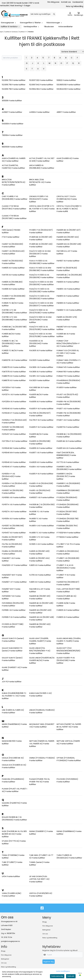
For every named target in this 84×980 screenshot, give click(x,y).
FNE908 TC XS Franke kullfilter (69, 310)
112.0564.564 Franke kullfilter (41, 89)
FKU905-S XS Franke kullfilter (42, 526)
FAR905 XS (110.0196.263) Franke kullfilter (12, 283)
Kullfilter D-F (23, 32)
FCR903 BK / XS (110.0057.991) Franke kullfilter (14, 328)
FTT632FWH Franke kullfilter (69, 533)
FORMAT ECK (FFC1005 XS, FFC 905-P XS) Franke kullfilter (68, 353)
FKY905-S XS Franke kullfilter (41, 544)
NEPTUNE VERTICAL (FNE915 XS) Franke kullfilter (68, 742)
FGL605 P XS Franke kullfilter (41, 409)
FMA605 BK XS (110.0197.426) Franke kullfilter (41, 604)
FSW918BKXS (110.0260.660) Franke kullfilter (68, 492)
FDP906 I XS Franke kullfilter (14, 610)
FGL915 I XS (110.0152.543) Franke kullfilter (40, 492)
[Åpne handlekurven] (79, 14)
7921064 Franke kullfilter (12, 135)
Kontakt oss (66, 2)
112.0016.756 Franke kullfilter (14, 85)
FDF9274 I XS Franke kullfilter (14, 512)
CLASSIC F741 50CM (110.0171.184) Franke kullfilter (14, 207)
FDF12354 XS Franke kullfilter (14, 402)
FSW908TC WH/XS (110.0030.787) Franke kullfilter (66, 476)
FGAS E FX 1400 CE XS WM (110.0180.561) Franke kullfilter (42, 269)
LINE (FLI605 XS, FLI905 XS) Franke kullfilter (13, 711)
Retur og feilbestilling (75, 6)
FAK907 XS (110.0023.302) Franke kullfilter (12, 262)
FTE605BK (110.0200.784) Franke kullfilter (67, 527)
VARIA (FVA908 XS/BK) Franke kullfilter (12, 895)
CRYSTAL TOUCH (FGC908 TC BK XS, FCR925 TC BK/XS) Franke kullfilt (69, 209)
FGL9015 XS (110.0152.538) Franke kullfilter (40, 442)
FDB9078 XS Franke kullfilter (14, 380)
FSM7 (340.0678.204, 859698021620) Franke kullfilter (66, 455)
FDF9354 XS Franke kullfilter (14, 519)
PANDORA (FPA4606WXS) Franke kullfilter (13, 780)
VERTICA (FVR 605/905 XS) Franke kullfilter (41, 895)
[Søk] (43, 14)
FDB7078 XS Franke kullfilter (14, 372)
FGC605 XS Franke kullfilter (41, 351)
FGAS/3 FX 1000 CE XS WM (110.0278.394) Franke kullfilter (40, 320)
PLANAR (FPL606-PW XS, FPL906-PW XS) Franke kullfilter (39, 782)
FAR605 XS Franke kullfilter (13, 268)
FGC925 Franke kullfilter (39, 380)
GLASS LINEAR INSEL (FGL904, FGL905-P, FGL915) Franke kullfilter (69, 641)
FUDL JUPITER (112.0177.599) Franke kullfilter (68, 590)
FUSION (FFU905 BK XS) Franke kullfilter (66, 597)
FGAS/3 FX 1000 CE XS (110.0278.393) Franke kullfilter (42, 311)
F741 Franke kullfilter (11, 237)
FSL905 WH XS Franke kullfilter (69, 448)
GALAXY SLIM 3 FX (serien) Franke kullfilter (13, 640)
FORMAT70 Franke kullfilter (68, 376)
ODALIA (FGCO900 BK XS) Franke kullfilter (13, 759)
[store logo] (14, 14)
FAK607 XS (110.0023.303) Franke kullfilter (12, 245)
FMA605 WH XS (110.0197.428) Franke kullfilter (42, 618)
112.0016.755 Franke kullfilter (14, 80)
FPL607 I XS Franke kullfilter (68, 409)
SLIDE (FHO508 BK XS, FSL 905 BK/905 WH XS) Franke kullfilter (14, 834)
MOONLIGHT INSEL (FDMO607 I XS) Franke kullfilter (42, 726)
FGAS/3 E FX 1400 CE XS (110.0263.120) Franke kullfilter (42, 297)
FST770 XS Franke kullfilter (68, 462)
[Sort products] (72, 52)
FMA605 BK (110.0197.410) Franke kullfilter (40, 597)
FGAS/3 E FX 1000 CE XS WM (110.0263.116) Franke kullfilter (42, 283)
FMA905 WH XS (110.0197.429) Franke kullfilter (69, 245)
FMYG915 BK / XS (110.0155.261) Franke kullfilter (69, 276)
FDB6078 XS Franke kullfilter (14, 367)
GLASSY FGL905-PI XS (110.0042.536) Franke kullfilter (66, 660)
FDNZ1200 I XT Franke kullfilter (15, 565)
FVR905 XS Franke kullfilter (68, 617)
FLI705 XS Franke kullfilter (40, 575)
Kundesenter (78, 2)
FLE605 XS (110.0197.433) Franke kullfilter (39, 552)
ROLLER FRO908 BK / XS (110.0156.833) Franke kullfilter (14, 818)
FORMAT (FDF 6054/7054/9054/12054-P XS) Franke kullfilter (68, 343)
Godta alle (71, 976)
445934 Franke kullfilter (39, 112)
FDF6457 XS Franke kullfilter (14, 434)
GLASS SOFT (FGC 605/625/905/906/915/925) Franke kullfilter (68, 651)
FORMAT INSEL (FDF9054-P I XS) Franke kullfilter (69, 362)
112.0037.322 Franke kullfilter (41, 80)
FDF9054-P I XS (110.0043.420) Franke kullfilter (11, 476)
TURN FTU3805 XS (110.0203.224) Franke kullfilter (69, 857)
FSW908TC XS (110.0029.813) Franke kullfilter (68, 485)
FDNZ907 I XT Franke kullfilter (14, 582)
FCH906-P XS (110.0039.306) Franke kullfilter (14, 297)
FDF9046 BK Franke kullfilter (14, 448)
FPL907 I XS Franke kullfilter (68, 420)
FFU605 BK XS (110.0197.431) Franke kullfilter (41, 238)
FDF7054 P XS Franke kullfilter (15, 441)
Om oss (45, 934)
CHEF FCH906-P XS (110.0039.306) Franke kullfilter (15, 198)
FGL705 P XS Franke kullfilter (41, 420)
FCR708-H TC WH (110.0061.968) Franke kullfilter (14, 318)
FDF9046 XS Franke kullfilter (14, 462)
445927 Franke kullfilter (12, 112)
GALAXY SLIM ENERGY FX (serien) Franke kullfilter (12, 649)
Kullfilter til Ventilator (11, 32)
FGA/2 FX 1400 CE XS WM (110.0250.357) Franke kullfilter (40, 254)
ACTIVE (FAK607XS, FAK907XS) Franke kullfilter (13, 167)
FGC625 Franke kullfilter (40, 360)
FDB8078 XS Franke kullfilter (14, 376)
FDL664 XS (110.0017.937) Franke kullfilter (12, 538)
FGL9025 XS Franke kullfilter (41, 462)
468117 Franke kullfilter (66, 112)
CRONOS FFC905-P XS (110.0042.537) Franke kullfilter (39, 199)
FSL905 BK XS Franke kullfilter (69, 441)
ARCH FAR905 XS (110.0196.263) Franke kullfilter (42, 167)
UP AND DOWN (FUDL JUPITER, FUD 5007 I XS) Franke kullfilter (39, 879)
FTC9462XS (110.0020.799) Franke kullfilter (68, 520)
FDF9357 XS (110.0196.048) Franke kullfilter (13, 527)
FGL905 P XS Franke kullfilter (41, 474)
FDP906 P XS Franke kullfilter (14, 617)
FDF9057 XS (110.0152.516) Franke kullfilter (13, 492)
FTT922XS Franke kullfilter (68, 537)
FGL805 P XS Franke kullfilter (41, 427)
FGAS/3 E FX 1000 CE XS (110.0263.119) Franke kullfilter (41, 276)
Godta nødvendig (57, 976)
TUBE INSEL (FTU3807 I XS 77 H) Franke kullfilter (41, 857)
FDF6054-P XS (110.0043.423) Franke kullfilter (14, 421)
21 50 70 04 (8, 937)
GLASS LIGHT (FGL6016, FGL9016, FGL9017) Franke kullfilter (40, 641)
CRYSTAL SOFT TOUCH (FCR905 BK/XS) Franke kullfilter (67, 199)
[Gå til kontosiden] (70, 14)
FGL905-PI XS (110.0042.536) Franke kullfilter (41, 485)
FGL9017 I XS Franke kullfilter (41, 453)
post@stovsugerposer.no (10, 941)
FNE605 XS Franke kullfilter (68, 282)
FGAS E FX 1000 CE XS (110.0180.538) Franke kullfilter (42, 262)
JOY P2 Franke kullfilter (12, 682)
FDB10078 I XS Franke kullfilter (15, 360)
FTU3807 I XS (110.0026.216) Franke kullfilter (68, 560)
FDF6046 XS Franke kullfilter (14, 409)
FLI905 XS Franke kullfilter (40, 582)
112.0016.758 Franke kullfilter (14, 89)
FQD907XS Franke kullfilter (68, 427)
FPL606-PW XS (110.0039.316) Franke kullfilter (69, 403)
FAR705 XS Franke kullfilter (13, 275)
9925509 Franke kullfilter (12, 147)
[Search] (54, 14)
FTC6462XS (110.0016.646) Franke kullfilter (68, 506)
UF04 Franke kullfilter (11, 876)
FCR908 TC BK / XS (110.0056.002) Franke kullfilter (11, 343)
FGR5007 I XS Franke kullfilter (42, 497)
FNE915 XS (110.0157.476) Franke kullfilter (67, 318)
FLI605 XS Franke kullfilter (40, 565)
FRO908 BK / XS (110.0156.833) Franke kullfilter (69, 435)
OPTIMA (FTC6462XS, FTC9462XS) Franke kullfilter (69, 759)
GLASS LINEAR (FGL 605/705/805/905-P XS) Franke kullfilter (40, 651)
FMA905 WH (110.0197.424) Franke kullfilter (68, 238)
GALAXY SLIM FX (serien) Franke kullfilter (12, 659)
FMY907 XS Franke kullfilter (68, 261)
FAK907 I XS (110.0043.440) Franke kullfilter (13, 252)
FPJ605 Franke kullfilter (67, 387)
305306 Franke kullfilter (12, 101)
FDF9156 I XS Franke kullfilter (14, 497)
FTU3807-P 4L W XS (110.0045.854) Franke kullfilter (66, 568)
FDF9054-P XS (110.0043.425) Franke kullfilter (14, 485)
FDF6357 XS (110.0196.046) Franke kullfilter (13, 428)
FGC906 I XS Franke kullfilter (41, 367)
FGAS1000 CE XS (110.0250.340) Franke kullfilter (38, 343)
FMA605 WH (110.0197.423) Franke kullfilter (40, 611)
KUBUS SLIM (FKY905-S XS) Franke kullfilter (40, 694)
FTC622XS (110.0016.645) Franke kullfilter (67, 499)
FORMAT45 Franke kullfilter (68, 367)
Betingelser (46, 930)
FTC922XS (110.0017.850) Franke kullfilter (67, 513)
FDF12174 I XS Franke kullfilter (14, 395)
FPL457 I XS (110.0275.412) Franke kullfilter (67, 396)
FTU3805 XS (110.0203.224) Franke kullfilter (68, 552)
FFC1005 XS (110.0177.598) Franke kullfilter (13, 626)
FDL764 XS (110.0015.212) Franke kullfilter (12, 545)
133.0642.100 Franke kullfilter (69, 89)
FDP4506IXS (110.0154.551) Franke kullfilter (13, 604)
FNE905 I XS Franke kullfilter (68, 289)
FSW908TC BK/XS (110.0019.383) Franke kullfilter (69, 468)
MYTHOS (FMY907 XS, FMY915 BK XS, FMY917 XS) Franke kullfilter (69, 727)
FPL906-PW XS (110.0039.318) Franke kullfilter (69, 414)
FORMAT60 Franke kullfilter (68, 372)
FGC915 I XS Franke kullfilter (41, 376)
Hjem (2, 32)
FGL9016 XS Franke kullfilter (41, 448)
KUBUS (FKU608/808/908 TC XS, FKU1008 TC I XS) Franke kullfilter (14, 696)
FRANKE (31, 32)
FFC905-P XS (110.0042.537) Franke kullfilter (41, 231)
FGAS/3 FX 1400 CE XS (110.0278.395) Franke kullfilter (42, 328)
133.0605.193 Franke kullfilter (68, 85)
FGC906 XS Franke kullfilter (41, 372)
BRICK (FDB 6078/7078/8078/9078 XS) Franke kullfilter (14, 182)
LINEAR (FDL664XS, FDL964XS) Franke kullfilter (42, 711)
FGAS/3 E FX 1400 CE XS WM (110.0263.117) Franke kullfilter (42, 304)
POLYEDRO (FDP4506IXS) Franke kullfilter (67, 780)
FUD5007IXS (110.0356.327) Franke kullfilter (68, 583)
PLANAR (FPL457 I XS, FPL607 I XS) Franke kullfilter (14, 790)
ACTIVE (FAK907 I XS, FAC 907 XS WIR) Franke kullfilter (42, 160)
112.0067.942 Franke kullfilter (41, 85)
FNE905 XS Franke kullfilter (68, 296)
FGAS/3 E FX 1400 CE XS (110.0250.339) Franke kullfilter (42, 290)
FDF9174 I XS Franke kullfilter (14, 505)
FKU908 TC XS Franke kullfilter (42, 533)
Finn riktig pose (53, 2)
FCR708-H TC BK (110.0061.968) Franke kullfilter (14, 311)
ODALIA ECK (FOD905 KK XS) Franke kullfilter (14, 766)
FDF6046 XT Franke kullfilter (14, 413)
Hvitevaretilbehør (66, 27)
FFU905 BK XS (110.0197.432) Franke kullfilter (41, 245)
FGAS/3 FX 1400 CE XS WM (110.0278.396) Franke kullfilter (42, 335)
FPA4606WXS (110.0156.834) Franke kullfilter (68, 382)
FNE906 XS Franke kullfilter (68, 303)
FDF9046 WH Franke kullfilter (14, 453)
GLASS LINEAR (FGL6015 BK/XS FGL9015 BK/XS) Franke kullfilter (42, 660)
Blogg (45, 922)
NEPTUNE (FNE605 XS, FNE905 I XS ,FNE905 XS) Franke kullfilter (42, 744)
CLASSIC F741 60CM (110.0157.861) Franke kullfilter (14, 217)
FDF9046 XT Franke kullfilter (14, 467)
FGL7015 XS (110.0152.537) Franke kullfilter (40, 414)
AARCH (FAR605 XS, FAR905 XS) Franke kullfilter (14, 160)
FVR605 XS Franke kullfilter (68, 610)
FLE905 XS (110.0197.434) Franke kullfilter (39, 560)
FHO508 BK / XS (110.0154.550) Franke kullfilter (42, 506)
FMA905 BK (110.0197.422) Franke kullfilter (40, 626)
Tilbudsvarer (49, 27)
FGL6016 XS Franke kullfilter (41, 402)
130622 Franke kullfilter (66, 80)
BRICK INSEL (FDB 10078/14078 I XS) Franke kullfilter (40, 182)
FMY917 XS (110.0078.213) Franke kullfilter (67, 269)
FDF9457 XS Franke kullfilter (14, 533)
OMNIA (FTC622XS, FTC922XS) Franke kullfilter (42, 759)
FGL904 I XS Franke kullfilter (41, 467)
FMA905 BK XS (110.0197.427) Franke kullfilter (69, 231)
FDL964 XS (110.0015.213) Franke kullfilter (12, 552)
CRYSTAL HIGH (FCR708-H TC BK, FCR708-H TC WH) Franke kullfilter (42, 209)
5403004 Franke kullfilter (13, 124)
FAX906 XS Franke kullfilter (13, 289)
